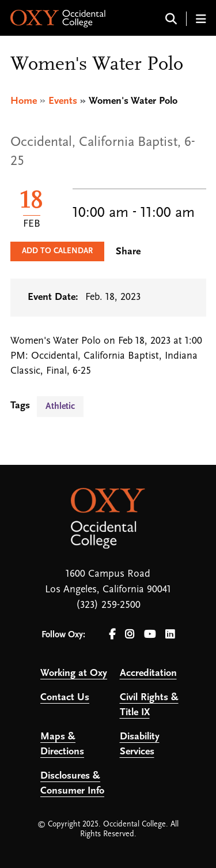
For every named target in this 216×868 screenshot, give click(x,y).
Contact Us (65, 698)
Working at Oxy (74, 673)
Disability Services (140, 744)
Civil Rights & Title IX (149, 705)
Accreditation (148, 673)
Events (63, 101)
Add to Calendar (57, 251)
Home (24, 101)
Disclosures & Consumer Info (72, 784)
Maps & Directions (62, 744)
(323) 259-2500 (108, 605)
